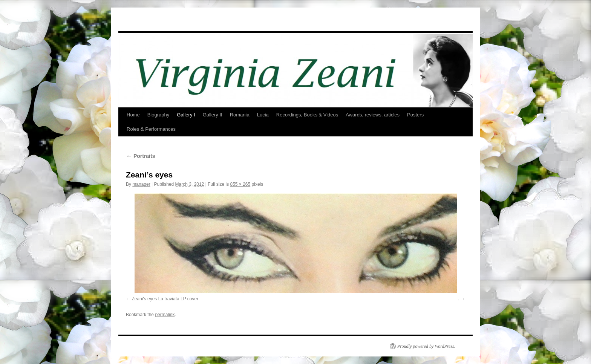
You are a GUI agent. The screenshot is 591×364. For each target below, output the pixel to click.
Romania (240, 115)
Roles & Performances (151, 129)
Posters (415, 115)
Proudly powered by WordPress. (426, 346)
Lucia (263, 115)
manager (141, 184)
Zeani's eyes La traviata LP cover (165, 299)
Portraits (140, 156)
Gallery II (213, 115)
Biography (158, 115)
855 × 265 (240, 184)
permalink (165, 315)
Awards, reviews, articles (373, 115)
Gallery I (186, 115)
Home (133, 115)
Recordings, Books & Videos (307, 115)
